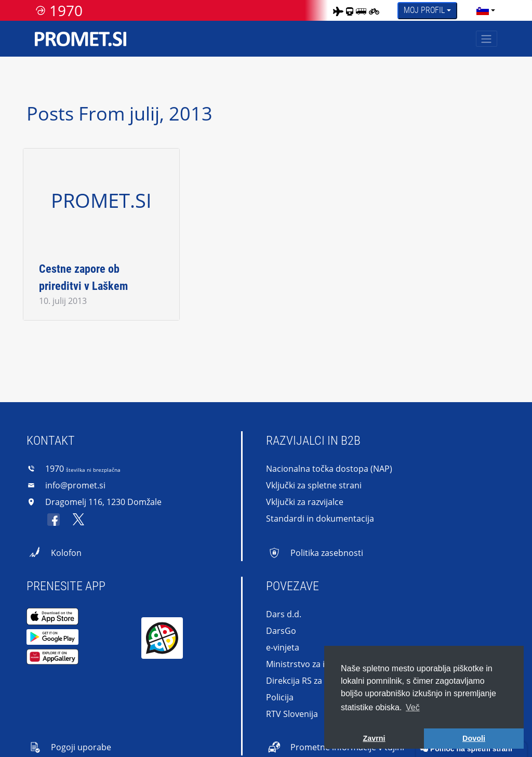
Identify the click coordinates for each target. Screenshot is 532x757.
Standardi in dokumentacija (320, 519)
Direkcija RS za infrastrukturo (323, 681)
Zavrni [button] (374, 738)
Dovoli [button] (474, 738)
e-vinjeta (283, 647)
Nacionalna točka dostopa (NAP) (329, 469)
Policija (280, 697)
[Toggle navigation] (487, 39)
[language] (483, 10)
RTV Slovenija (292, 714)
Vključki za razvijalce (305, 502)
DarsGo (281, 631)
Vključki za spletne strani (314, 485)
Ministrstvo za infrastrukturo (322, 664)
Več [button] (413, 707)
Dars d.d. (284, 614)
